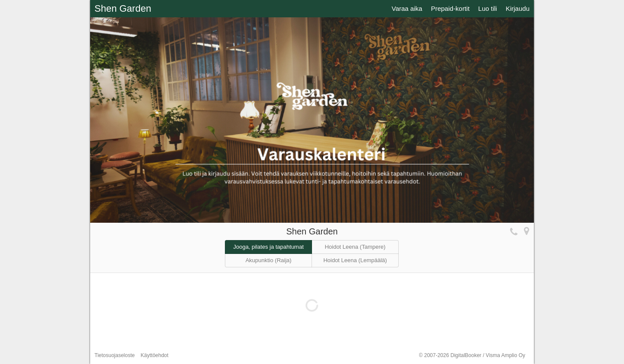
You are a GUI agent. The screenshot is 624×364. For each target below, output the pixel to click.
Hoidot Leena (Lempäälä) (355, 260)
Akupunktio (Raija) (268, 260)
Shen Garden (123, 8)
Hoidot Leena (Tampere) (355, 247)
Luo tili (488, 8)
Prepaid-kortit (450, 8)
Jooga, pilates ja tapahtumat (268, 247)
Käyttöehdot (155, 355)
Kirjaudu (518, 8)
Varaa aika (407, 8)
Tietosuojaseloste (115, 355)
